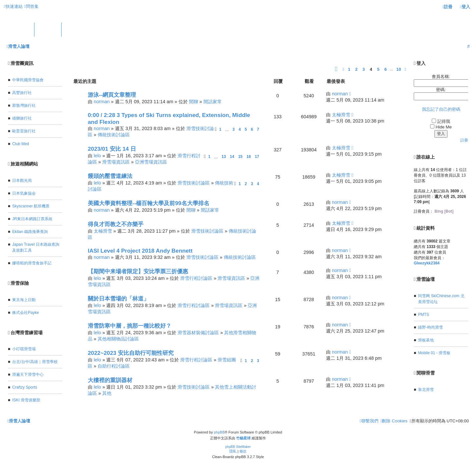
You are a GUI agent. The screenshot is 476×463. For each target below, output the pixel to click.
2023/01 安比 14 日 (112, 149)
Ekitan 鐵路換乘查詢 (30, 232)
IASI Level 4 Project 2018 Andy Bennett (140, 251)
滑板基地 (426, 340)
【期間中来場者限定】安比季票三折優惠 (138, 271)
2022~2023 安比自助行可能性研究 (131, 353)
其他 (107, 393)
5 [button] (378, 69)
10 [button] (399, 69)
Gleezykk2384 (427, 263)
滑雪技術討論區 (194, 183)
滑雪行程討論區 (196, 278)
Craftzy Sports (25, 387)
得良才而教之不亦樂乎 (116, 224)
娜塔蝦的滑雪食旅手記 (32, 263)
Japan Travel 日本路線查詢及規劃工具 (36, 247)
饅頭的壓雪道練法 (110, 176)
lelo (97, 156)
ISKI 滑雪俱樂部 (26, 400)
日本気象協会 (24, 193)
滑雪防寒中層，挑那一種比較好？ (130, 326)
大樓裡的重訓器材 (110, 380)
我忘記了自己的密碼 (441, 109)
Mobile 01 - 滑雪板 (434, 353)
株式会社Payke (25, 313)
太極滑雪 (341, 115)
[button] (336, 69)
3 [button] (363, 69)
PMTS (423, 315)
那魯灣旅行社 (24, 106)
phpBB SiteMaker (238, 447)
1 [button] (349, 69)
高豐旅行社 (22, 93)
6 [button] (385, 69)
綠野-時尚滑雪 (430, 327)
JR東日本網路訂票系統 (32, 219)
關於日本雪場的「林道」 (118, 299)
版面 (48, 30)
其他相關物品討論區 (118, 339)
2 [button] (356, 69)
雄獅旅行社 (22, 118)
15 (240, 157)
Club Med (20, 144)
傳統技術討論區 (114, 135)
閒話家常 (213, 102)
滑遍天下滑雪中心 (28, 375)
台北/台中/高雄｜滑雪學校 (35, 362)
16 (248, 157)
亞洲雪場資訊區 (151, 162)
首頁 (21, 30)
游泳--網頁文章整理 (112, 95)
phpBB (219, 432)
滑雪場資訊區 (116, 162)
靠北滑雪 (426, 390)
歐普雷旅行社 (24, 131)
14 (232, 157)
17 (257, 157)
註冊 (464, 140)
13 (224, 157)
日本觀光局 (22, 181)
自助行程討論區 (114, 366)
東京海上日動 (24, 300)
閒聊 (194, 102)
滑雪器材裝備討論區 (198, 333)
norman (102, 102)
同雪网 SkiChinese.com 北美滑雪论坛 (441, 299)
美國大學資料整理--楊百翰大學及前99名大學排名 (149, 203)
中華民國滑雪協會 (28, 80)
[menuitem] (31, 6)
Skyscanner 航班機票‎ (31, 206)
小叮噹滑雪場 (24, 349)
